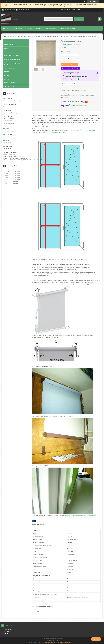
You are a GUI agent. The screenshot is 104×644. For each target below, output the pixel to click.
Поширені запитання (10, 83)
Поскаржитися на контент (52, 642)
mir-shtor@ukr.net (8, 131)
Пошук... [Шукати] (79, 19)
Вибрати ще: (70, 58)
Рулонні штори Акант (48, 36)
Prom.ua (61, 639)
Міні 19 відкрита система (12, 55)
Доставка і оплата (52, 28)
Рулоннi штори (17, 28)
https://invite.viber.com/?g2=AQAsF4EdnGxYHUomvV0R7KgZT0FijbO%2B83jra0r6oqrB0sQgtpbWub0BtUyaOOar (27, 159)
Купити (71, 64)
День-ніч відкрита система (12, 59)
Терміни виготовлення (11, 68)
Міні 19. (46, 281)
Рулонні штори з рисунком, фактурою (28, 36)
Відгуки (6, 79)
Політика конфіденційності (68, 642)
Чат (96, 639)
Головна (6, 28)
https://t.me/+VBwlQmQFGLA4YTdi (13, 156)
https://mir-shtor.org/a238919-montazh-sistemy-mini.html (80, 516)
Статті (6, 52)
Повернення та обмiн (68, 28)
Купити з (72, 68)
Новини (7, 48)
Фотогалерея (8, 41)
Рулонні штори (11, 36)
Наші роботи (7, 631)
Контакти (39, 28)
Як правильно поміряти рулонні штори (14, 64)
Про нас (29, 28)
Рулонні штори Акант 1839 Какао (67, 36)
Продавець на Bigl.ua (52, 640)
